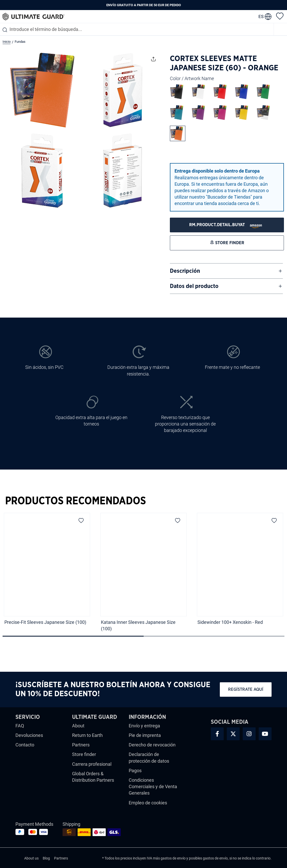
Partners (81, 745)
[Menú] (281, 29)
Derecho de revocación (152, 745)
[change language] (265, 16)
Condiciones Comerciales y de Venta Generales (153, 786)
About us (31, 858)
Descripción (185, 271)
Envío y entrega (144, 726)
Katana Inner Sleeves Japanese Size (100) (138, 625)
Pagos (135, 771)
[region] (143, 574)
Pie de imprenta (145, 735)
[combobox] (137, 29)
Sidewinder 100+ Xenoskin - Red (230, 622)
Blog (46, 858)
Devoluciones (29, 735)
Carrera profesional (92, 764)
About (78, 726)
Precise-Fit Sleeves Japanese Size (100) (45, 622)
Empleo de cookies (148, 803)
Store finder (84, 754)
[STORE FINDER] (227, 225)
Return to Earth (87, 735)
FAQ (20, 726)
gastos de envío (173, 858)
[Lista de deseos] (280, 16)
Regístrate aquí (246, 689)
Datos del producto (194, 286)
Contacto (25, 745)
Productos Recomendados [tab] (76, 501)
